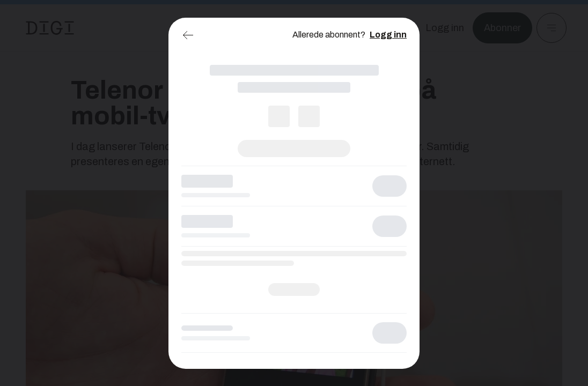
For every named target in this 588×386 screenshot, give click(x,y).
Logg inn (388, 35)
